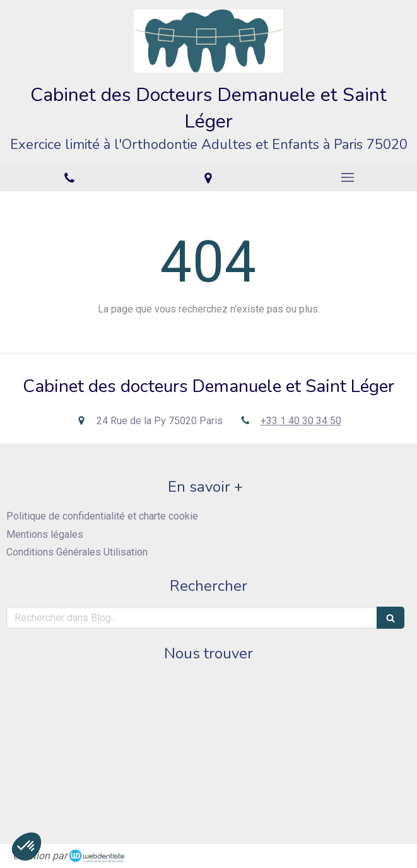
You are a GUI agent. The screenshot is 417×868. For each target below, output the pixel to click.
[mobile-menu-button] (348, 177)
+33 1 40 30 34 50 (301, 421)
